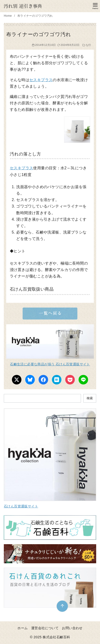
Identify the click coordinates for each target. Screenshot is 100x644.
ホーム (22, 628)
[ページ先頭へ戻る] (62, 606)
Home (8, 16)
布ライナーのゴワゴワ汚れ (35, 16)
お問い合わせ (72, 628)
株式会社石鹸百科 (56, 637)
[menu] (95, 6)
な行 (88, 45)
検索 (90, 398)
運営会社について (45, 628)
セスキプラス (41, 80)
